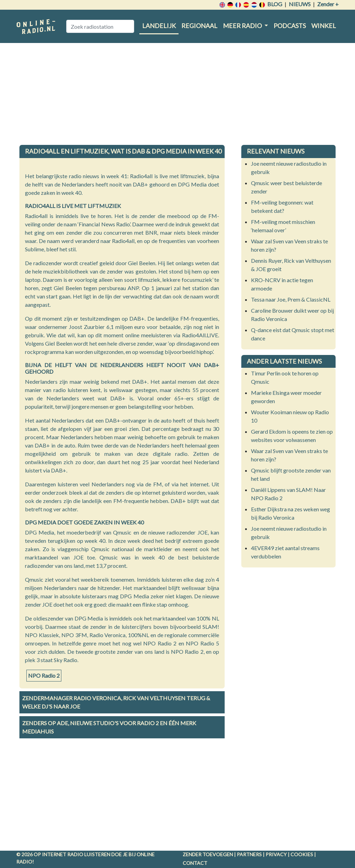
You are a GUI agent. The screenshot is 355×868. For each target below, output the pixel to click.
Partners (249, 854)
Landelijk (159, 26)
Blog (275, 4)
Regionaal (199, 26)
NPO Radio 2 (44, 675)
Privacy (276, 854)
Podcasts (290, 26)
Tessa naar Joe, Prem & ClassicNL (291, 299)
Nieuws (300, 4)
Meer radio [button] (243, 26)
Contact (195, 863)
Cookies (302, 854)
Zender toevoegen (208, 854)
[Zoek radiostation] (100, 26)
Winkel (324, 26)
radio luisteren (89, 854)
